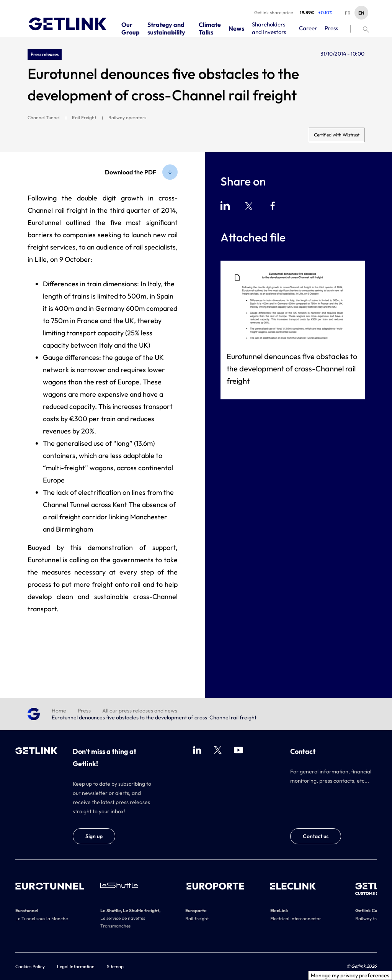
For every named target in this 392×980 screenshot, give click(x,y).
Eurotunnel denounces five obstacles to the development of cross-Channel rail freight (292, 369)
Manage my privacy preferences (350, 975)
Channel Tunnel (44, 117)
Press (84, 711)
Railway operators (127, 117)
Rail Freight (84, 117)
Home (59, 711)
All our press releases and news (140, 711)
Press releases (45, 54)
